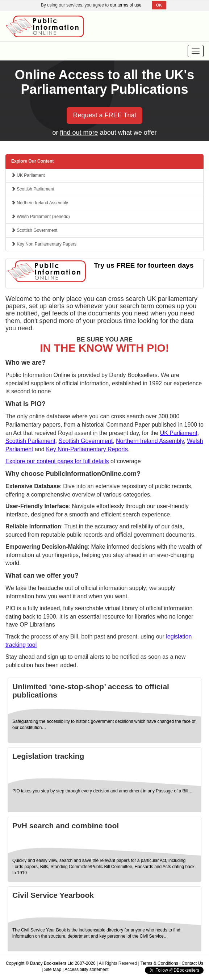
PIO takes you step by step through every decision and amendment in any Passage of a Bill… (103, 791)
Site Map (53, 969)
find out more (79, 133)
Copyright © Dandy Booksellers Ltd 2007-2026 (51, 963)
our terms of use (126, 5)
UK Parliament (28, 175)
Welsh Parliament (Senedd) (41, 217)
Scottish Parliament (33, 189)
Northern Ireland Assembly (40, 203)
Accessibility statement (86, 969)
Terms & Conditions (159, 963)
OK (159, 5)
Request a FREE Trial (104, 115)
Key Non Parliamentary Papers (44, 244)
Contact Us (193, 963)
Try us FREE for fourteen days (144, 265)
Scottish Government (34, 230)
